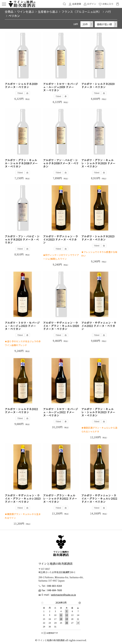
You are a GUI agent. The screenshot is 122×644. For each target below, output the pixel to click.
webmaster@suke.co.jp (63, 595)
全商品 (9, 12)
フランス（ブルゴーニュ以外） (81, 12)
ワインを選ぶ (26, 12)
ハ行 (108, 12)
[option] (61, 616)
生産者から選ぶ (48, 12)
